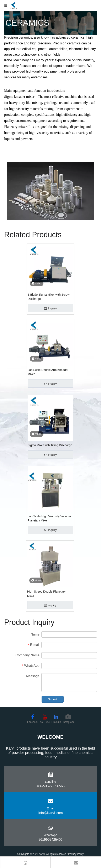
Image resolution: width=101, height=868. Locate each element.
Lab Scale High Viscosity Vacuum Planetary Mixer (49, 518)
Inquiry (50, 308)
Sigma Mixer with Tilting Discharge (50, 445)
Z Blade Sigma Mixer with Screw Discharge (49, 297)
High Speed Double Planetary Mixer (46, 594)
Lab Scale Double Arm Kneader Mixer (48, 372)
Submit (53, 699)
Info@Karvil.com (50, 813)
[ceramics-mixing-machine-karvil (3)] (50, 191)
